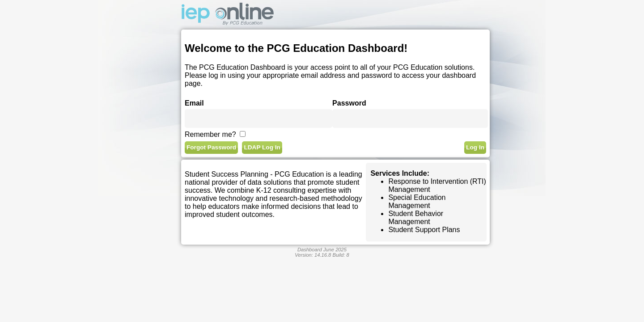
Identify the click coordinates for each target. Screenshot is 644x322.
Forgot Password (211, 147)
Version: (313, 255)
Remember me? (210, 134)
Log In (475, 147)
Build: (341, 255)
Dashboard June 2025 (322, 250)
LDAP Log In (262, 147)
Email (194, 103)
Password (349, 103)
